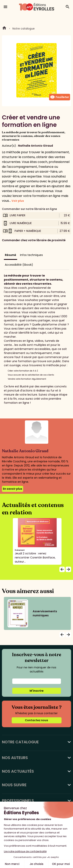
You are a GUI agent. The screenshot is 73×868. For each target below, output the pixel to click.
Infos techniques (31, 255)
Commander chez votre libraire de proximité (34, 240)
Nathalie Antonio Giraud (36, 146)
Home (4, 29)
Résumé (11, 255)
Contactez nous (36, 720)
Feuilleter (60, 97)
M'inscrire (37, 691)
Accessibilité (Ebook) (19, 265)
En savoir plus (13, 489)
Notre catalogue (24, 29)
